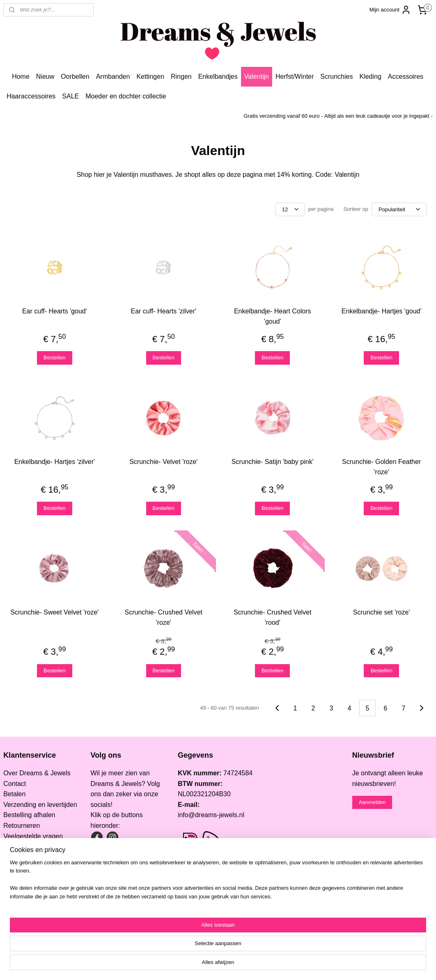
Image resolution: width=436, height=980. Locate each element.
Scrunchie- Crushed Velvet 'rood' (272, 618)
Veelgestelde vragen (33, 836)
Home (21, 77)
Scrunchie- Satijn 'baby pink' (273, 462)
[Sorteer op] (399, 209)
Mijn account (390, 10)
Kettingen (150, 77)
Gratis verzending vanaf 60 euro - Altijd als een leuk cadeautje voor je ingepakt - (338, 116)
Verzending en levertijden (40, 805)
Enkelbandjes (218, 77)
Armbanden (113, 77)
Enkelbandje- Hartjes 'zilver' (55, 462)
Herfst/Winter (295, 77)
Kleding (370, 77)
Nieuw (45, 77)
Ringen (181, 77)
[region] (164, 949)
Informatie (18, 867)
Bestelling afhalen (29, 815)
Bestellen (54, 358)
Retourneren (22, 826)
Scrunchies (336, 77)
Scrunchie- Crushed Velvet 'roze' (164, 618)
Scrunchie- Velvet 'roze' (163, 462)
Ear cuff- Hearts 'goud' (55, 311)
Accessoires (406, 77)
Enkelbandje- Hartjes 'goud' (382, 311)
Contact (15, 784)
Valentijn (257, 77)
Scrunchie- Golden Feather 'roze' (381, 467)
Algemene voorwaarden (38, 846)
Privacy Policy (24, 857)
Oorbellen (75, 77)
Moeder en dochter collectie (126, 96)
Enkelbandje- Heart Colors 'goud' (273, 316)
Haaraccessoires (31, 96)
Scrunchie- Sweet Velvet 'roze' (54, 612)
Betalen (14, 794)
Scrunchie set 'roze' (382, 612)
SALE (70, 96)
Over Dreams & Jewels (37, 773)
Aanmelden (372, 802)
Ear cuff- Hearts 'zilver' (163, 311)
